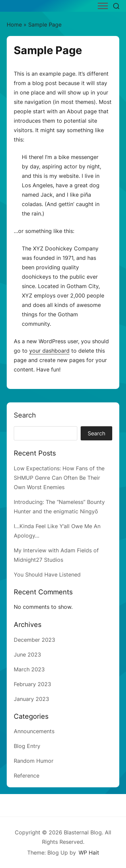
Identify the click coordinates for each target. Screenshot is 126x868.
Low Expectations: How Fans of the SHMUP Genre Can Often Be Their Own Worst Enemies (59, 478)
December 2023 (34, 640)
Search (25, 415)
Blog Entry (27, 746)
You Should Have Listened (47, 575)
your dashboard (49, 351)
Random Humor (34, 761)
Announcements (34, 731)
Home (14, 25)
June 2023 (27, 655)
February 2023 (32, 684)
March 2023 (29, 669)
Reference (27, 776)
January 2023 (31, 699)
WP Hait (89, 853)
